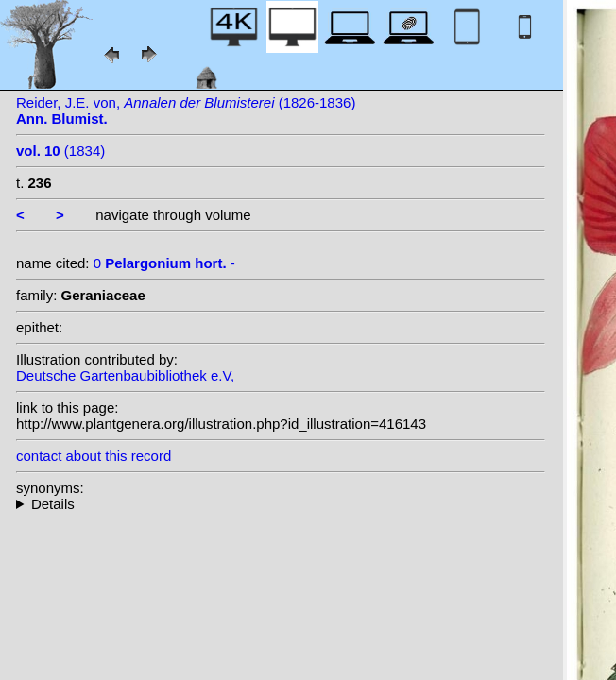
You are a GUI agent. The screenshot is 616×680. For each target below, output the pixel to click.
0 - (164, 263)
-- (281, 504)
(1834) (60, 151)
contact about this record (94, 456)
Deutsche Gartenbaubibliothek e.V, (125, 375)
